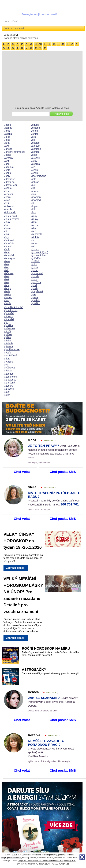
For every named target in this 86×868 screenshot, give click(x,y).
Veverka (35, 164)
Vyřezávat (9, 328)
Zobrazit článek (15, 568)
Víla (33, 188)
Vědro (7, 197)
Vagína (8, 128)
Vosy (7, 282)
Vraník (7, 303)
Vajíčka (8, 134)
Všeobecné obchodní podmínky (45, 855)
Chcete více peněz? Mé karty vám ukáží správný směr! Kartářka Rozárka (51, 749)
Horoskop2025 (70, 861)
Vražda (35, 225)
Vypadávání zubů (14, 307)
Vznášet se (10, 380)
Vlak (33, 209)
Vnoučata (9, 243)
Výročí (7, 331)
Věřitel (34, 134)
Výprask (8, 316)
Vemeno (35, 128)
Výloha (35, 297)
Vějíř (6, 203)
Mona (42, 440)
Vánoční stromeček (15, 152)
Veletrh (8, 209)
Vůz (33, 246)
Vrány (34, 216)
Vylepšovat (37, 291)
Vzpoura (9, 386)
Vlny (6, 237)
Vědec (7, 191)
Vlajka (34, 206)
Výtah (7, 359)
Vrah (6, 300)
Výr (6, 322)
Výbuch (35, 249)
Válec (7, 137)
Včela (7, 170)
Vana (7, 143)
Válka (7, 140)
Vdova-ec (9, 182)
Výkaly (34, 288)
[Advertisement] (42, 79)
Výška (7, 337)
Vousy (7, 288)
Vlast (33, 212)
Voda (7, 252)
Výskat (8, 341)
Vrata (34, 222)
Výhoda (35, 276)
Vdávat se (9, 179)
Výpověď (9, 313)
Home (7, 21)
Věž (33, 167)
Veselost (35, 143)
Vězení (35, 173)
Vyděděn (36, 258)
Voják (7, 261)
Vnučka (8, 246)
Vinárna (35, 191)
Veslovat (35, 146)
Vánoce (8, 149)
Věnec (34, 131)
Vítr (33, 203)
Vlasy (7, 222)
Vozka (7, 294)
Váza (7, 164)
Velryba (35, 125)
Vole (6, 267)
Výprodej (9, 319)
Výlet (33, 294)
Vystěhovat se (12, 349)
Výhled (35, 270)
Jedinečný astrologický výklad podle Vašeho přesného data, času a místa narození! (50, 654)
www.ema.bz (64, 864)
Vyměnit (35, 300)
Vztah (7, 392)
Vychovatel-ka (39, 255)
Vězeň (34, 170)
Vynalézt (35, 303)
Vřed (33, 231)
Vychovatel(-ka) (39, 252)
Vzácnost (9, 374)
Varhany (8, 158)
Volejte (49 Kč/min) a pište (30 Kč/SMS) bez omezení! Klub (41, 861)
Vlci (6, 225)
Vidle (33, 179)
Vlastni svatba (12, 219)
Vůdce (34, 243)
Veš (33, 140)
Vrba (33, 228)
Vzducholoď (10, 377)
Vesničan (36, 149)
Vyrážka (8, 325)
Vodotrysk (9, 258)
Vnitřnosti (9, 240)
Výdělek (35, 261)
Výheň (34, 267)
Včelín (7, 173)
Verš (33, 137)
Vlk (6, 231)
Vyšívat (8, 334)
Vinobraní (36, 197)
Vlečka (8, 228)
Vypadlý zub (11, 310)
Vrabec (8, 297)
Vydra (34, 264)
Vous (7, 285)
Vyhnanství (37, 273)
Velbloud (9, 206)
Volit (6, 270)
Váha (7, 131)
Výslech (8, 343)
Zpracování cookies (14, 858)
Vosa (7, 276)
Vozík (7, 291)
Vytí (6, 365)
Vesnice (35, 152)
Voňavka (9, 273)
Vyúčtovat (9, 368)
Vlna (6, 234)
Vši (32, 240)
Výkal (34, 285)
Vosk (7, 279)
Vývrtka (8, 371)
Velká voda (10, 212)
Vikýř (33, 185)
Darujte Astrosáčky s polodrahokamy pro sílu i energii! (50, 673)
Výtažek (8, 362)
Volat (7, 264)
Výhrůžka (36, 282)
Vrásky (34, 219)
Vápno (8, 155)
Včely (7, 176)
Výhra (34, 279)
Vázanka (9, 167)
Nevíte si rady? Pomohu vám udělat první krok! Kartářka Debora (53, 702)
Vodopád (9, 255)
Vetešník (35, 158)
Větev (34, 161)
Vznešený (9, 383)
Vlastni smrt (10, 216)
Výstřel (8, 353)
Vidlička (35, 182)
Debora (43, 692)
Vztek (7, 395)
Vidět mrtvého (38, 176)
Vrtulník (35, 237)
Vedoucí (8, 194)
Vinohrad (36, 200)
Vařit (6, 161)
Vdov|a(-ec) (10, 185)
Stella (42, 487)
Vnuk (7, 249)
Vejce (7, 200)
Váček (7, 125)
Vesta (34, 155)
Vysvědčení (10, 356)
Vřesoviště (37, 234)
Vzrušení (9, 389)
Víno (33, 194)
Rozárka (44, 735)
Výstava (8, 346)
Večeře (8, 188)
